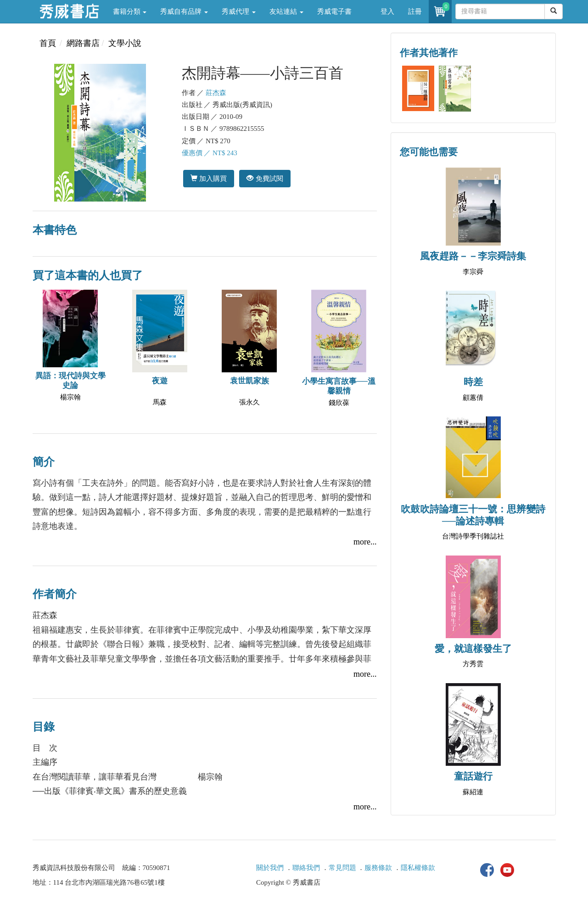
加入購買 (209, 178)
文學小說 (125, 43)
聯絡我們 (306, 868)
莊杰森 (216, 93)
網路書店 (83, 43)
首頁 (48, 43)
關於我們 (270, 868)
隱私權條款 (418, 868)
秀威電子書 (334, 11)
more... (365, 542)
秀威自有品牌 (184, 11)
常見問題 (342, 868)
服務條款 (378, 868)
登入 (387, 11)
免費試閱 (265, 178)
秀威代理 (239, 11)
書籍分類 (130, 11)
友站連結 (286, 11)
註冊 (415, 11)
